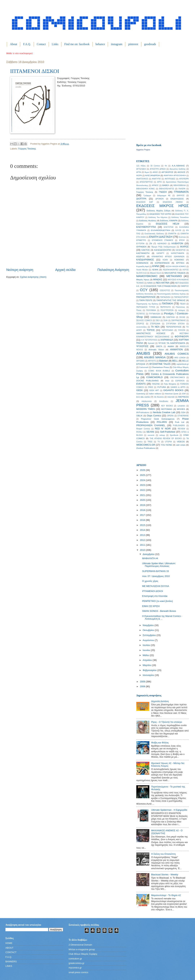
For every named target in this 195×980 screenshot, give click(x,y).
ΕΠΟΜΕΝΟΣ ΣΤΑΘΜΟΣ (163, 240)
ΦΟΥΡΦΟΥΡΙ (182, 337)
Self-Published (168, 432)
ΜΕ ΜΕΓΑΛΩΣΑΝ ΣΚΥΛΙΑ (156, 586)
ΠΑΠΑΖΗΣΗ (165, 297)
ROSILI (139, 432)
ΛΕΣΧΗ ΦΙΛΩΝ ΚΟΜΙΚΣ (176, 266)
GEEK (140, 390)
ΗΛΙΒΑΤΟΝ (177, 243)
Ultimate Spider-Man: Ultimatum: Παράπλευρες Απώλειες (159, 565)
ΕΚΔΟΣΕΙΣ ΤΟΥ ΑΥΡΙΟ (161, 214)
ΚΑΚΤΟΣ (146, 250)
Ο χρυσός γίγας (150, 581)
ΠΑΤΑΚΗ (167, 303)
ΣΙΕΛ (158, 320)
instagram (117, 44)
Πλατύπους (180, 307)
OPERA (170, 416)
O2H (183, 412)
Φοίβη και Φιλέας (160, 743)
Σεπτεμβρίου (149, 635)
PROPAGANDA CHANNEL (151, 425)
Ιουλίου (147, 645)
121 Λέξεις (141, 166)
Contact (41, 44)
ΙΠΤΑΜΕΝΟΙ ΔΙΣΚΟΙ (35, 71)
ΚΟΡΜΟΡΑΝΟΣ (162, 263)
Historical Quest (172, 394)
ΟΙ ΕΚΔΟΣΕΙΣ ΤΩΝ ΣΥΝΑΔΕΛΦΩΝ (160, 286)
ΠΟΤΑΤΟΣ (141, 314)
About (14, 44)
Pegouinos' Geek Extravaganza (158, 419)
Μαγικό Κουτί (155, 273)
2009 (143, 682)
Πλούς (139, 310)
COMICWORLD (154, 377)
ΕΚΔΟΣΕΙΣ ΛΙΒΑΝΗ (173, 202)
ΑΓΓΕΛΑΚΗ (141, 169)
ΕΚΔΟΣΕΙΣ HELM (167, 224)
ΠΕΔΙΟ (183, 304)
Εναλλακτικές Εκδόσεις (154, 234)
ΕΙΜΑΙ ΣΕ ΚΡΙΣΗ (151, 606)
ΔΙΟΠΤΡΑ (141, 199)
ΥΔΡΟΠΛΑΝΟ (167, 330)
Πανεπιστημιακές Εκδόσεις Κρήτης (171, 294)
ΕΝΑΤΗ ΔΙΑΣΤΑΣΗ (161, 237)
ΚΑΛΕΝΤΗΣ (181, 250)
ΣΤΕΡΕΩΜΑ (155, 324)
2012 (143, 540)
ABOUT (9, 948)
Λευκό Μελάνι (142, 270)
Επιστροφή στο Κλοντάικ (155, 596)
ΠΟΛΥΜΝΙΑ (151, 310)
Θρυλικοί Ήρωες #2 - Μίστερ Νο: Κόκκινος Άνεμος (168, 765)
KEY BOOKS (167, 406)
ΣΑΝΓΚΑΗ (171, 317)
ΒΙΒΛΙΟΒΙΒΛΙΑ (180, 185)
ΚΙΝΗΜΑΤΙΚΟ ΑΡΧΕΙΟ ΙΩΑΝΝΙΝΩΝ (168, 257)
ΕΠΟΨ (182, 240)
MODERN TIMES (146, 409)
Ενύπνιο (182, 237)
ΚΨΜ (156, 266)
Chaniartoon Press (160, 367)
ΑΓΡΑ (139, 172)
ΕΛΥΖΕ (178, 230)
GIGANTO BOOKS (173, 390)
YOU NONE (166, 445)
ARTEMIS (140, 361)
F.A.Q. (27, 44)
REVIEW (181, 429)
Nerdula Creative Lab (164, 412)
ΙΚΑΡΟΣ (184, 247)
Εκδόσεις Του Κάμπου (158, 217)
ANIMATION (176, 349)
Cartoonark (144, 367)
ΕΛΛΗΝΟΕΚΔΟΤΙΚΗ (161, 230)
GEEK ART (154, 390)
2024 (143, 480)
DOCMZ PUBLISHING (148, 381)
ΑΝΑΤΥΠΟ (156, 179)
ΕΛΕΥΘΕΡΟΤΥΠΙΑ (146, 227)
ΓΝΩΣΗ (163, 192)
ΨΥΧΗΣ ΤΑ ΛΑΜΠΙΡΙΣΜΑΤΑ (172, 343)
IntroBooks (164, 401)
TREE (150, 442)
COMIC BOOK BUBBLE (159, 371)
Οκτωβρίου (149, 630)
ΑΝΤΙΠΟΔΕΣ (170, 179)
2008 (143, 686)
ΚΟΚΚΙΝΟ (179, 260)
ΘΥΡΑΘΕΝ (141, 247)
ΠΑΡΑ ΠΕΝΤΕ (146, 300)
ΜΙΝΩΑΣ (158, 279)
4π (166, 166)
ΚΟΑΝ (165, 260)
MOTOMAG (167, 409)
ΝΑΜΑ (150, 283)
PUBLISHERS (179, 425)
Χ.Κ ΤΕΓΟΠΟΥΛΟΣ (149, 340)
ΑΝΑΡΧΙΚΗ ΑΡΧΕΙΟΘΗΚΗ (175, 176)
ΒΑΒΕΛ (166, 185)
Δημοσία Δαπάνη (160, 701)
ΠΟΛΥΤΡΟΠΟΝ (167, 310)
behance (100, 44)
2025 (143, 475)
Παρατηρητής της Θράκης (147, 304)
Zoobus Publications (146, 448)
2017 (143, 515)
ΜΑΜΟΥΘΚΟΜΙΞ (147, 276)
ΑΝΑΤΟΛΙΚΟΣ (142, 179)
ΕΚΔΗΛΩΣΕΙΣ (177, 199)
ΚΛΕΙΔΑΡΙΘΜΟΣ (145, 260)
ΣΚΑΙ (165, 320)
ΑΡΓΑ (159, 182)
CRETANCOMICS (177, 377)
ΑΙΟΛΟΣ (181, 172)
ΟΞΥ (144, 290)
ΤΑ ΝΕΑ (155, 327)
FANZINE (156, 384)
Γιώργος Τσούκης (27, 149)
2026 (143, 470)
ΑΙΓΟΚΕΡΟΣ (168, 172)
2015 (143, 525)
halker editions (155, 394)
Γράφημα (147, 196)
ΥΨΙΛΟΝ (181, 330)
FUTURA (162, 387)
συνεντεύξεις (142, 327)
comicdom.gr (75, 959)
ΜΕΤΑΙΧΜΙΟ (174, 276)
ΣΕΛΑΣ (182, 317)
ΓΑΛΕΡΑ (182, 189)
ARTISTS (152, 361)
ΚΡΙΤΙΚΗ (180, 263)
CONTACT (11, 952)
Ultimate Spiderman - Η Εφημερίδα (169, 810)
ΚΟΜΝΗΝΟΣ (142, 263)
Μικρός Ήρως (143, 280)
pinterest (133, 44)
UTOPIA (168, 442)
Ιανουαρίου (149, 675)
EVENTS (141, 384)
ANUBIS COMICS (177, 354)
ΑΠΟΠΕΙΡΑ (184, 179)
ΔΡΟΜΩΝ (160, 199)
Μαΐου (146, 655)
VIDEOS (181, 442)
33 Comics (155, 166)
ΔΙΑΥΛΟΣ (181, 196)
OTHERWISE (183, 416)
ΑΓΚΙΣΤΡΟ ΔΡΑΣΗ (158, 169)
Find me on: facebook (77, 44)
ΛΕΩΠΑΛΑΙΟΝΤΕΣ (171, 270)
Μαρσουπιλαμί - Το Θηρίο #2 (166, 895)
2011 (143, 545)
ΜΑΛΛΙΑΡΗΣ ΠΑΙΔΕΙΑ (175, 273)
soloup (162, 435)
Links (55, 44)
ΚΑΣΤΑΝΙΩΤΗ (143, 253)
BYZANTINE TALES (160, 364)
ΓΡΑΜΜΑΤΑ (181, 192)
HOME (9, 943)
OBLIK (139, 416)
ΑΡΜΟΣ (155, 185)
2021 (143, 495)
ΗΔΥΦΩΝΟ (162, 244)
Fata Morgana (170, 384)
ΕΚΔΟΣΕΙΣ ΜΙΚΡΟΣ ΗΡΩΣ (162, 206)
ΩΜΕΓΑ (159, 346)
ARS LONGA (180, 358)
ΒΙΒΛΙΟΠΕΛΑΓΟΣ (167, 189)
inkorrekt (171, 397)
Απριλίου (148, 660)
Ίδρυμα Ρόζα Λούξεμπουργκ (163, 247)
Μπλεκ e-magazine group (82, 949)
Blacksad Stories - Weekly (165, 875)
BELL (175, 361)
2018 (143, 510)
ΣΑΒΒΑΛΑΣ (156, 317)
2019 (143, 505)
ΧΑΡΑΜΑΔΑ (167, 340)
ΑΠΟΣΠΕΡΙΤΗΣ (146, 182)
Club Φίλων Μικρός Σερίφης (83, 954)
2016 (143, 520)
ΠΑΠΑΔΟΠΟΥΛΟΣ (146, 297)
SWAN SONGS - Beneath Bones (159, 611)
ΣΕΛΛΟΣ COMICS (144, 320)
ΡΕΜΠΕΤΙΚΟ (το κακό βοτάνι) (157, 601)
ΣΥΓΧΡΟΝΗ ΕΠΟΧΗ (175, 324)
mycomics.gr (75, 968)
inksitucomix (147, 401)
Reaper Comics (143, 429)
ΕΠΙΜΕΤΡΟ (141, 240)
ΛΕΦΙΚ (155, 270)
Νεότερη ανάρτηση (20, 270)
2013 (143, 535)
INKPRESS (183, 397)
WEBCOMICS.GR (146, 445)
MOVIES (181, 409)
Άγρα (147, 172)
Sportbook (174, 435)
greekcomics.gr (76, 963)
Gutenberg (141, 394)
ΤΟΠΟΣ (151, 330)
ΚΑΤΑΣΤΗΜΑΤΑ (178, 253)
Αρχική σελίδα (65, 270)
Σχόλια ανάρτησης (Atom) (33, 277)
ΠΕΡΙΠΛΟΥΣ (165, 307)
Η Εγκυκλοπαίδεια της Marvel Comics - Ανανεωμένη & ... (162, 617)
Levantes (181, 406)
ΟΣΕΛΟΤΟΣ (165, 290)
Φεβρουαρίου (150, 670)
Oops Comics (154, 416)
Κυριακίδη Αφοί (143, 266)
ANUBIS (143, 353)
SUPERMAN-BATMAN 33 (155, 571)
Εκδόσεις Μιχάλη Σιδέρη (158, 211)
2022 (143, 490)
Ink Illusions (159, 397)
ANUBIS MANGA (155, 357)
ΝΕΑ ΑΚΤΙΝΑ (163, 283)
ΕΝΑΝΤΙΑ (172, 234)
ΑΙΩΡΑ (139, 176)
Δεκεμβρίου (149, 554)
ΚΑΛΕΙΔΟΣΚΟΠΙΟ (163, 250)
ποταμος (182, 310)
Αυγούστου (149, 640)
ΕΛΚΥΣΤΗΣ (169, 227)
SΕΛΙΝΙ (150, 432)
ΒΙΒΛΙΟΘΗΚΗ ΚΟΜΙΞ (146, 189)
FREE (150, 387)
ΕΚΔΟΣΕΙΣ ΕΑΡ (145, 202)
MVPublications (143, 412)
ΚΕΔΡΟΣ (141, 256)
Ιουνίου (147, 650)
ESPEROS (180, 381)
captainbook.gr (183, 364)
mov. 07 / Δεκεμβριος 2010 (156, 576)
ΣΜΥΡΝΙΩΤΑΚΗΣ (179, 320)
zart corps (181, 445)
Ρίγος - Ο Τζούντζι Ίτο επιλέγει (167, 722)
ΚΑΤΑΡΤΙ (160, 253)
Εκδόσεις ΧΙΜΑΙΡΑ (169, 221)
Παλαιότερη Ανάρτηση (113, 270)
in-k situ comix (143, 397)
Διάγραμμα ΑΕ (164, 196)
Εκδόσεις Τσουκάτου (180, 217)
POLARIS (162, 422)
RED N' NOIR (163, 429)
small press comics (78, 972)
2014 (143, 530)
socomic (151, 435)
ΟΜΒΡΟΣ (185, 286)
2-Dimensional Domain (80, 945)
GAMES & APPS (178, 387)
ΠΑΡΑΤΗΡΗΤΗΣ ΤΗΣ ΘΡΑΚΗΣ (171, 300)
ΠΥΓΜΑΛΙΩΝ (155, 314)
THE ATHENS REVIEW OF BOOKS (166, 438)
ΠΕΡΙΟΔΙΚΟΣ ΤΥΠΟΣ (146, 307)
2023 (143, 485)
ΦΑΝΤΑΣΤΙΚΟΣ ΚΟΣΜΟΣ (151, 333)
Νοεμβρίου (149, 625)
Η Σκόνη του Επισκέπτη (163, 854)
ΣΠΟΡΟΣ (140, 324)
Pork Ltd (180, 422)
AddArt (171, 346)
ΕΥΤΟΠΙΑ (140, 244)
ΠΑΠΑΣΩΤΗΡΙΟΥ (181, 297)
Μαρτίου (147, 665)
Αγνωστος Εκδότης (178, 169)
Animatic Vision (156, 350)
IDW (184, 394)
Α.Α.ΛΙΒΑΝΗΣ (178, 166)
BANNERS (11, 962)
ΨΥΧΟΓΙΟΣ (142, 346)
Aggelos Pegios (143, 150)
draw (167, 381)
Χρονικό (151, 343)
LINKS (9, 966)
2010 (143, 550)
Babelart (164, 361)
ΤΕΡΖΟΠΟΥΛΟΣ (174, 327)
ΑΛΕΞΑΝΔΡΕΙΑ (152, 175)
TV (159, 442)
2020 (143, 500)
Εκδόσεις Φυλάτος (148, 221)
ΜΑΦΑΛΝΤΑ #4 (150, 558)
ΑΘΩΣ (155, 172)
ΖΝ (151, 243)
